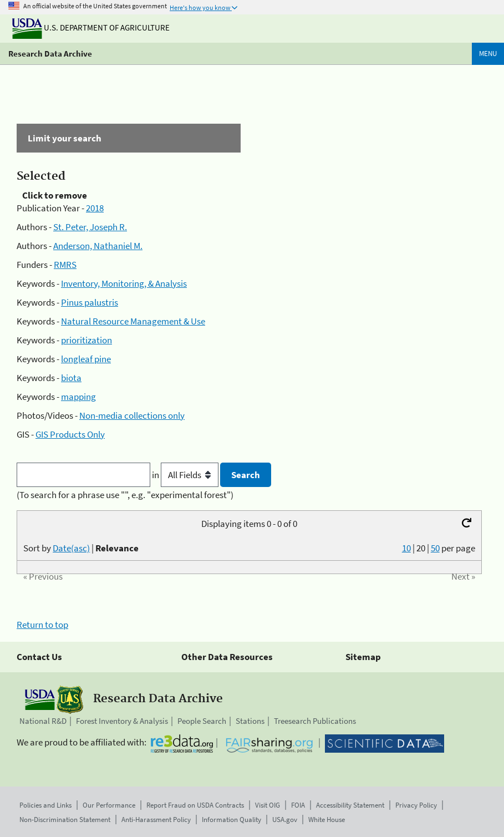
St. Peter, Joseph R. (90, 227)
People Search (202, 721)
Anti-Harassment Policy (156, 820)
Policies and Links (45, 805)
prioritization (86, 340)
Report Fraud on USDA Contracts (195, 805)
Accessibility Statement (350, 805)
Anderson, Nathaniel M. (98, 246)
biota (71, 378)
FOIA (298, 805)
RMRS (65, 265)
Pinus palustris (90, 302)
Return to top (42, 625)
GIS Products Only (70, 434)
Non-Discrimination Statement (65, 820)
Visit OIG (268, 805)
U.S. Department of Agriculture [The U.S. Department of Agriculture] (91, 27)
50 (435, 548)
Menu (488, 54)
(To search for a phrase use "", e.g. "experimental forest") (125, 495)
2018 (95, 208)
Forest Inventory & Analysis (122, 721)
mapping (78, 397)
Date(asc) (71, 548)
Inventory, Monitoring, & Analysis (124, 283)
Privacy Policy (416, 805)
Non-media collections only (132, 415)
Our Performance (109, 805)
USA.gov (285, 820)
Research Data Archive (50, 54)
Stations (250, 721)
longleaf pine (86, 359)
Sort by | (81, 548)
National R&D (43, 721)
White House (327, 820)
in (186, 475)
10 (406, 548)
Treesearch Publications (315, 721)
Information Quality (231, 820)
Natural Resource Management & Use (133, 321)
